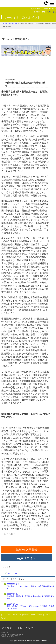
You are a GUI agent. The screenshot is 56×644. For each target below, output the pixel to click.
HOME (5, 24)
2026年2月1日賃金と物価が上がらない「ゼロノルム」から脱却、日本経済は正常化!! (31, 606)
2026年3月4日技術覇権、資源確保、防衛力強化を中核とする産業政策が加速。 (31, 596)
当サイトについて (37, 615)
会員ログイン (27, 558)
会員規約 (26, 615)
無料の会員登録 (27, 550)
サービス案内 (17, 615)
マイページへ (12, 573)
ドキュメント (13, 24)
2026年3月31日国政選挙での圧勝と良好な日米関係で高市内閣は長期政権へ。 (31, 586)
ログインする (51, 12)
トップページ (6, 615)
